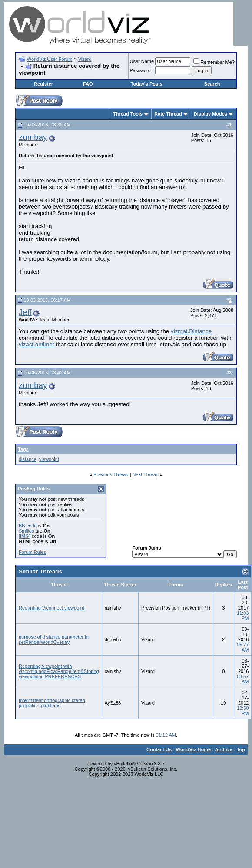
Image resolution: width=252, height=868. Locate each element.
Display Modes (211, 114)
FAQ (88, 84)
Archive (224, 749)
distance (28, 459)
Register (43, 84)
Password (140, 70)
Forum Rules (32, 552)
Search (212, 84)
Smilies (26, 531)
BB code (28, 526)
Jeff (25, 312)
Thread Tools (128, 114)
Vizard (85, 59)
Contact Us (159, 749)
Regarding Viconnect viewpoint (51, 608)
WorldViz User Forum (50, 59)
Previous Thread (111, 474)
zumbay (33, 137)
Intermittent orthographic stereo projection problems (52, 703)
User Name (142, 61)
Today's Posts (147, 84)
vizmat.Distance (191, 331)
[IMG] (25, 536)
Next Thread (146, 474)
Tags (23, 449)
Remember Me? (214, 62)
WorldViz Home (193, 749)
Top (241, 749)
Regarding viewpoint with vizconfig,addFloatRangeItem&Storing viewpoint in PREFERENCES (59, 671)
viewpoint (49, 459)
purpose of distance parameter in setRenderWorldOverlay (54, 639)
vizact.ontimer (36, 344)
